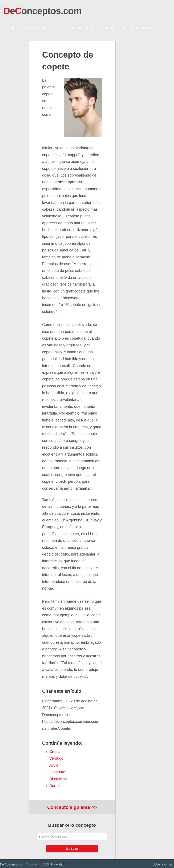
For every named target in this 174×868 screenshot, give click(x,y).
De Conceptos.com (13, 864)
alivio (54, 765)
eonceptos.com (43, 11)
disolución (58, 779)
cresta (55, 752)
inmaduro (57, 772)
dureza (55, 786)
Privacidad (57, 864)
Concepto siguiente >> (72, 807)
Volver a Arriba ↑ (163, 864)
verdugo (56, 758)
